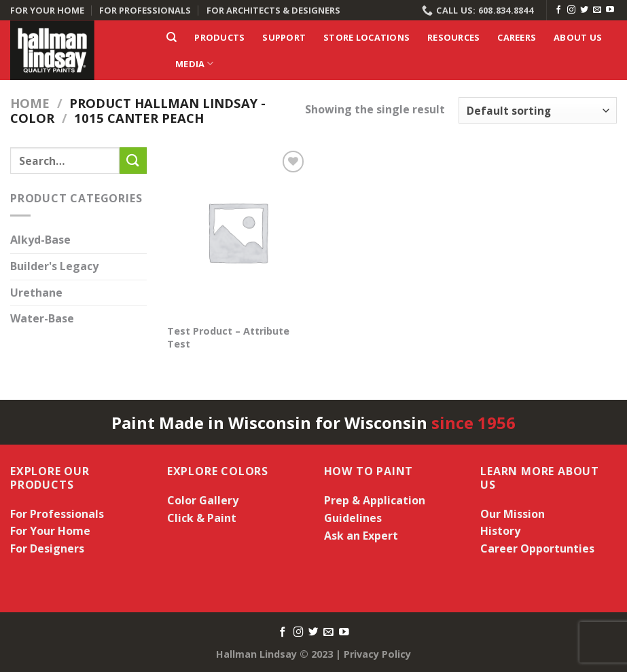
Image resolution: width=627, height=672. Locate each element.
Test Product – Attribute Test (228, 338)
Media (195, 63)
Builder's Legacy (54, 266)
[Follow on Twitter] (584, 10)
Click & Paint (202, 518)
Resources (453, 37)
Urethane (36, 293)
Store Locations (366, 37)
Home (30, 103)
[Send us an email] (597, 10)
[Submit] (133, 161)
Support (284, 37)
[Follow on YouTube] (610, 10)
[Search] (172, 37)
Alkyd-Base (40, 240)
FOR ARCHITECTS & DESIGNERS (273, 10)
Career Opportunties (537, 548)
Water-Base (42, 319)
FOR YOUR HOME (47, 10)
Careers (517, 37)
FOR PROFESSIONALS (145, 10)
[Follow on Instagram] (571, 10)
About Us (578, 37)
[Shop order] (538, 110)
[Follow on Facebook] (558, 10)
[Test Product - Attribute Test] (238, 232)
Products (219, 37)
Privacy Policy (377, 654)
